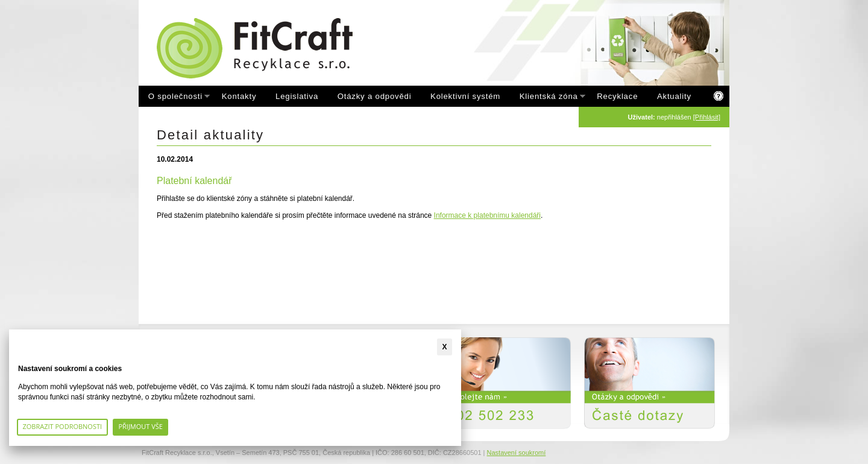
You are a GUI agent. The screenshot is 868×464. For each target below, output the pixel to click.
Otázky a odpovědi (375, 96)
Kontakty (239, 96)
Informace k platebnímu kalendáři (487, 215)
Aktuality (674, 96)
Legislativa (297, 96)
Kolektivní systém (465, 96)
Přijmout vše (140, 426)
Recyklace (617, 96)
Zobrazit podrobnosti (63, 426)
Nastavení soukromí (517, 453)
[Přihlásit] (707, 117)
